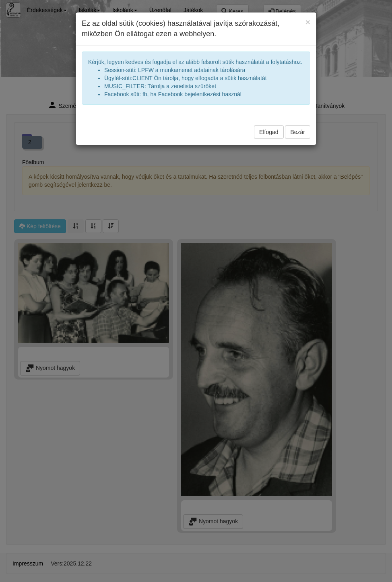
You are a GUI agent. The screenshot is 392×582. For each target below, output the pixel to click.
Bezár (298, 132)
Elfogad (269, 132)
